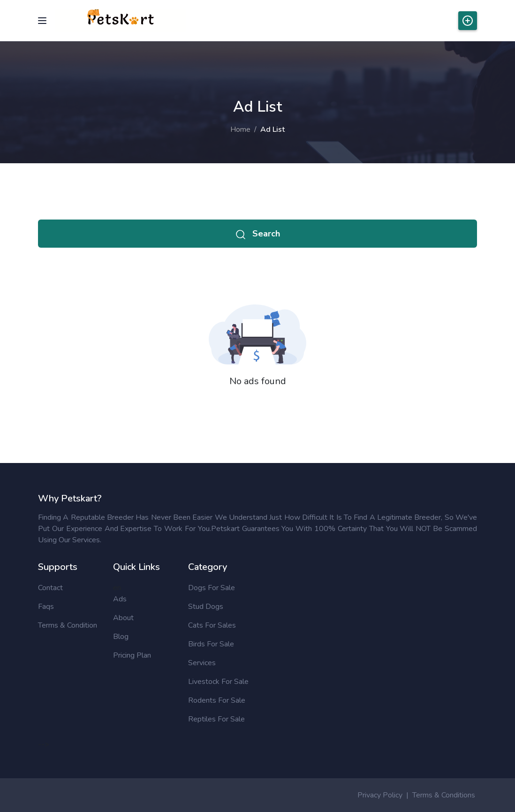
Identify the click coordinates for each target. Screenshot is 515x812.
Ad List (273, 129)
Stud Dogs (206, 607)
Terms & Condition (68, 625)
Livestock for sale (218, 682)
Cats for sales (212, 625)
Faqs (46, 607)
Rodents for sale (217, 700)
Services (202, 663)
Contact (50, 588)
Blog (121, 637)
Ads (120, 599)
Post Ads (468, 21)
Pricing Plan (132, 655)
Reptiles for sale (216, 719)
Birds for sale (211, 644)
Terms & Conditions (444, 795)
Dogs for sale (212, 588)
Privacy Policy (380, 795)
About (123, 618)
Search (257, 234)
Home (240, 129)
